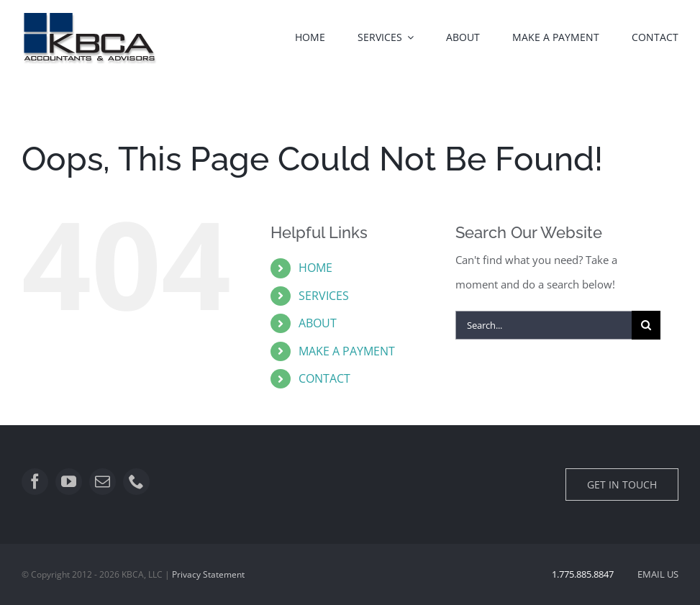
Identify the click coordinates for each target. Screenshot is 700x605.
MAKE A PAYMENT (347, 351)
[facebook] (35, 482)
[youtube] (69, 482)
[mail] (103, 482)
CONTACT (324, 378)
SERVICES (324, 296)
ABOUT (318, 323)
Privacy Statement (208, 574)
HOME (315, 268)
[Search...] (543, 325)
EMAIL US (658, 574)
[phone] (136, 482)
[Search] (646, 325)
